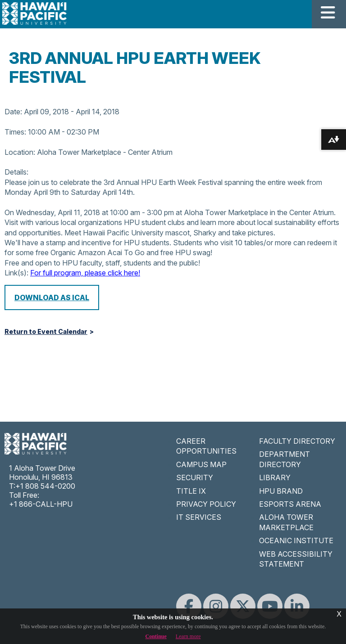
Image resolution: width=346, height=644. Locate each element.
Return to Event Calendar (46, 332)
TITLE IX (191, 491)
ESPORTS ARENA (290, 504)
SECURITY (195, 477)
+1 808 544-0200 (45, 486)
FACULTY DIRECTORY (297, 441)
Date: (13, 112)
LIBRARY (275, 477)
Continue (156, 636)
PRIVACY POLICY (206, 504)
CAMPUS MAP (201, 464)
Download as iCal (52, 297)
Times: (15, 132)
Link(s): (16, 273)
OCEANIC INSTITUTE (296, 540)
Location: (20, 152)
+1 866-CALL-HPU (41, 504)
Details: (16, 172)
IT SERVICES (199, 517)
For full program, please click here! (85, 273)
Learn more (188, 636)
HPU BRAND (281, 491)
